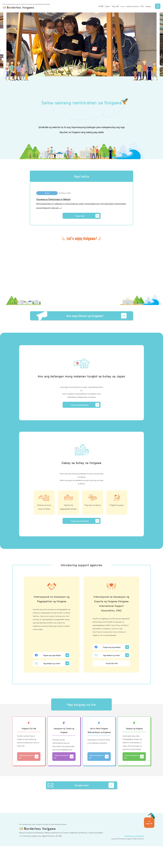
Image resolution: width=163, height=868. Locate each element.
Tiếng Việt (113, 6)
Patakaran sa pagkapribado (133, 857)
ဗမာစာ (120, 6)
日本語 (99, 6)
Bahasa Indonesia (131, 6)
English (105, 6)
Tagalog (146, 6)
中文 (140, 6)
